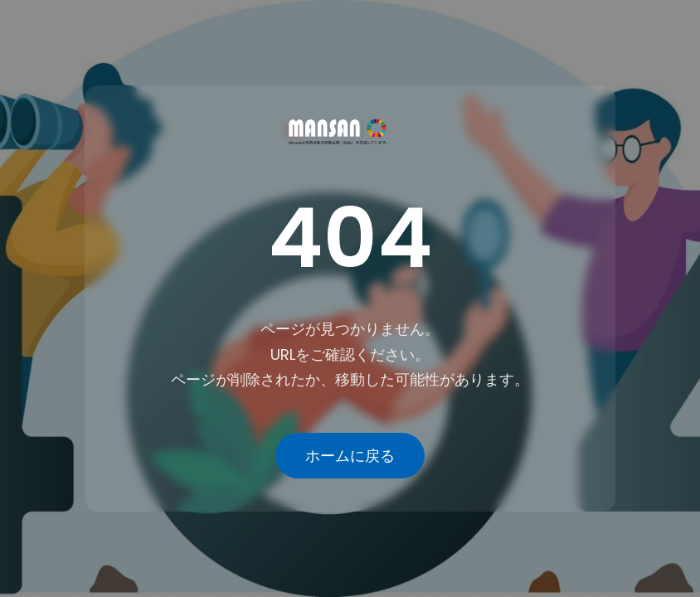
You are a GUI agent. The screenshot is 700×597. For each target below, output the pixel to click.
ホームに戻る (350, 456)
